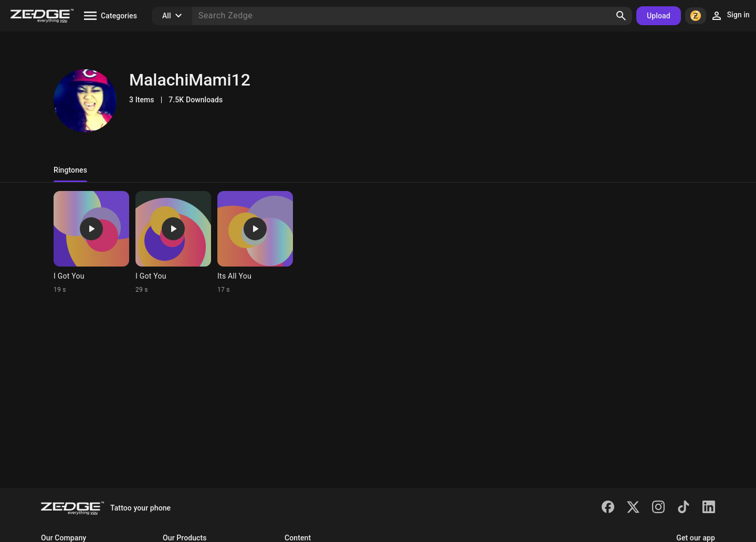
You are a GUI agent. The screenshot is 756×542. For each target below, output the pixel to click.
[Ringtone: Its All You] (255, 242)
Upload (659, 16)
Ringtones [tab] (70, 170)
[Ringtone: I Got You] (91, 242)
